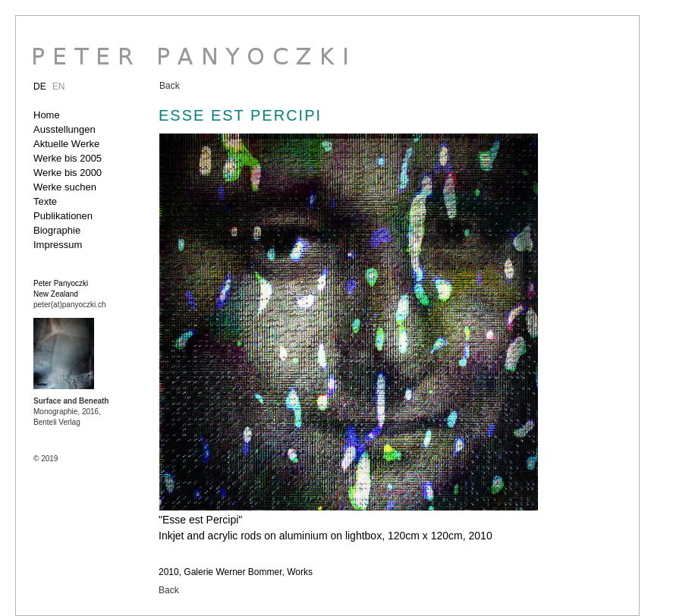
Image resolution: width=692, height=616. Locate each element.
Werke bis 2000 (68, 173)
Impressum (58, 245)
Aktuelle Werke (66, 144)
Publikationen (63, 216)
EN (59, 86)
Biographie (57, 230)
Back (170, 86)
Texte (45, 201)
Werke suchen (65, 187)
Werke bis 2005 (68, 158)
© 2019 (46, 459)
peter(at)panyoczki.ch (70, 305)
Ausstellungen (64, 129)
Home (47, 115)
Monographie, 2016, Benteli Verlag (71, 412)
